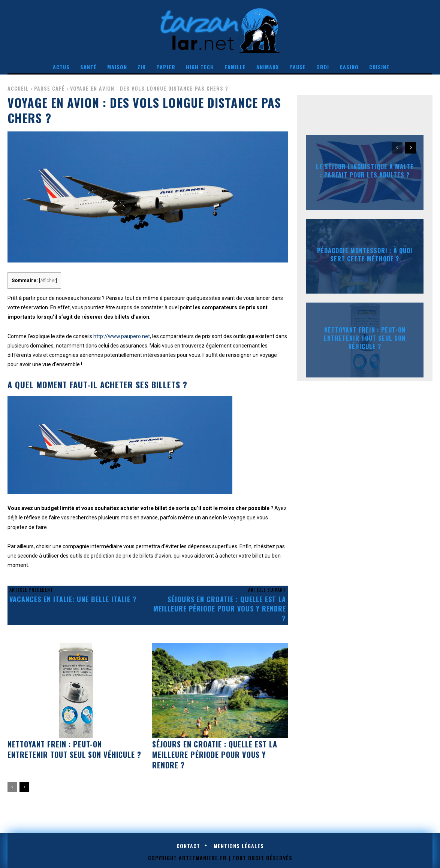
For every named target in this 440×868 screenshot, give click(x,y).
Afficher (48, 280)
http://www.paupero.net (122, 336)
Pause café (49, 88)
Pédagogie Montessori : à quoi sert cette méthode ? (365, 254)
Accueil (18, 88)
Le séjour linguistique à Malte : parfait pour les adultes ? (365, 170)
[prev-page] (12, 787)
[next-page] (24, 787)
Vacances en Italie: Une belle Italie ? (73, 599)
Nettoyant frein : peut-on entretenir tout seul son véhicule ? (74, 749)
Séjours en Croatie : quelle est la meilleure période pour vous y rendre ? (220, 608)
